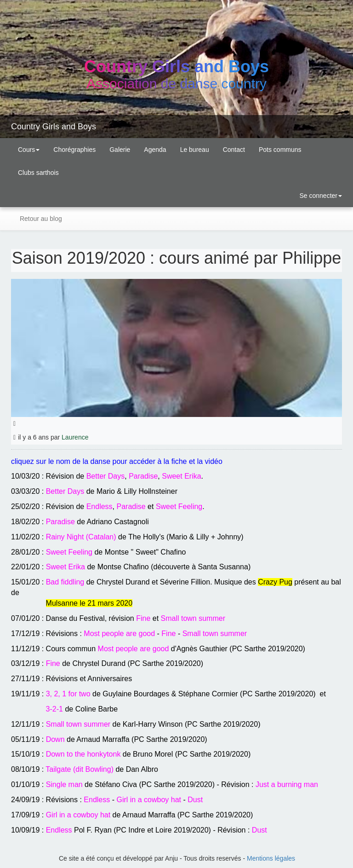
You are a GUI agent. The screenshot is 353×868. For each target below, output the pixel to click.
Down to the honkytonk (83, 754)
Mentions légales (271, 858)
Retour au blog (40, 219)
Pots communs (280, 150)
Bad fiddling (65, 582)
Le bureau (195, 150)
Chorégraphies (74, 150)
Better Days (106, 476)
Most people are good (119, 634)
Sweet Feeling (179, 506)
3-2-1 (54, 709)
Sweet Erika (181, 476)
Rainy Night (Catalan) (81, 537)
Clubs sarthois (38, 173)
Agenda (155, 150)
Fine (143, 618)
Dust (195, 800)
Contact (234, 150)
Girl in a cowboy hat (149, 800)
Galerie (120, 150)
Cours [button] (29, 150)
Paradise (143, 476)
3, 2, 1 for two (68, 694)
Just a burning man (287, 784)
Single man (64, 784)
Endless (100, 506)
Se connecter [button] (320, 196)
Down (55, 739)
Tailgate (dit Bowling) (80, 769)
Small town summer (193, 618)
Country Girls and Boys (54, 127)
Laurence (75, 437)
